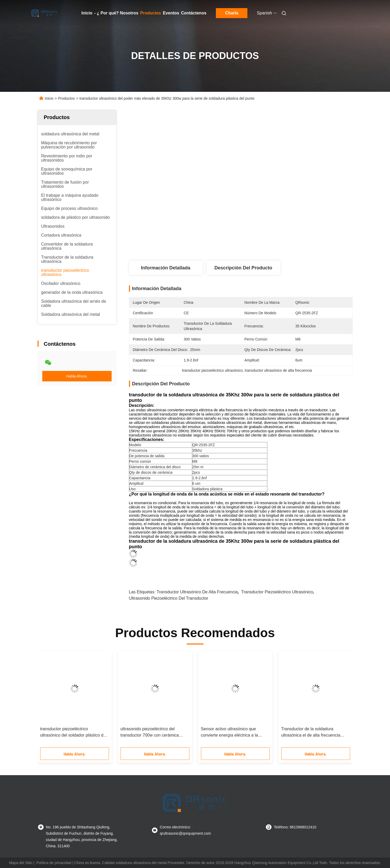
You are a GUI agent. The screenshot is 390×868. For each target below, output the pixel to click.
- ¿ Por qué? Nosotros (116, 13)
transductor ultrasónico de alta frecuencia (197, 592)
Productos (151, 13)
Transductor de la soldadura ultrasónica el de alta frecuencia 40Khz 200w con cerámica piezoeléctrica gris (311, 733)
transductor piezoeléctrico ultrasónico (277, 592)
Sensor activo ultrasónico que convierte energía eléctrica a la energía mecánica (230, 733)
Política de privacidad (54, 863)
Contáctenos (194, 13)
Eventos (171, 13)
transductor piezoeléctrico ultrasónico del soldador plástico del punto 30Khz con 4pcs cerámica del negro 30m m (73, 733)
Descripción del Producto (243, 268)
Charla (232, 13)
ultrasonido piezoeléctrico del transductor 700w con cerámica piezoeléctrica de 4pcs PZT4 (150, 733)
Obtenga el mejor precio (272, 243)
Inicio (87, 13)
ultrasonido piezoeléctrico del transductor (169, 598)
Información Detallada (165, 268)
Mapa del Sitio (21, 863)
